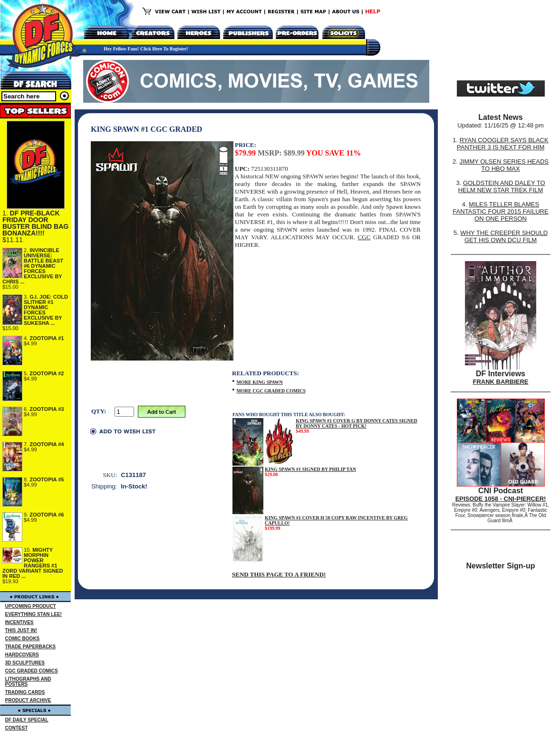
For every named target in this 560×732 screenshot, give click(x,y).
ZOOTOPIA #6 (47, 515)
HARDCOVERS (22, 655)
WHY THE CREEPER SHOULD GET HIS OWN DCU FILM (504, 236)
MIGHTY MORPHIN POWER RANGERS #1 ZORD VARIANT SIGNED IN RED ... (33, 563)
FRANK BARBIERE (501, 382)
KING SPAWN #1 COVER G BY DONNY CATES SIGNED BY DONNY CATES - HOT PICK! (357, 423)
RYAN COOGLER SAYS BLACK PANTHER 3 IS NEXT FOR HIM (503, 144)
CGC (364, 237)
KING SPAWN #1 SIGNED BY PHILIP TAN (310, 469)
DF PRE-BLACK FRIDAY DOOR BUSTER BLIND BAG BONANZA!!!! (35, 223)
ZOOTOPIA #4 (47, 444)
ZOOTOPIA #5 (47, 479)
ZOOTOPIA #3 (47, 409)
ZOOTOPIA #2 (47, 373)
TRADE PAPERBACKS (31, 647)
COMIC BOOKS (23, 639)
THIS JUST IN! (21, 630)
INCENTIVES (19, 622)
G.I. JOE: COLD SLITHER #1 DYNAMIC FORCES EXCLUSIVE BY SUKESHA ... (46, 310)
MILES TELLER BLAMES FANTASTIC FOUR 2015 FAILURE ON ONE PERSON (500, 211)
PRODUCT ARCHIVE (28, 700)
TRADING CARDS (25, 692)
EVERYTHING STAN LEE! (34, 614)
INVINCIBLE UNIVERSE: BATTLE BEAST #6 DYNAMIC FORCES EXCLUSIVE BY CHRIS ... (33, 266)
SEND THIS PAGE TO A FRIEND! (279, 574)
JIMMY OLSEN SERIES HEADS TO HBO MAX (504, 165)
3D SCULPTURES (25, 663)
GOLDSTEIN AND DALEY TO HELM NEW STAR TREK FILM (502, 186)
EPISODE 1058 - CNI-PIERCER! (501, 499)
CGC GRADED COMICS (32, 671)
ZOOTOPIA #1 (47, 338)
